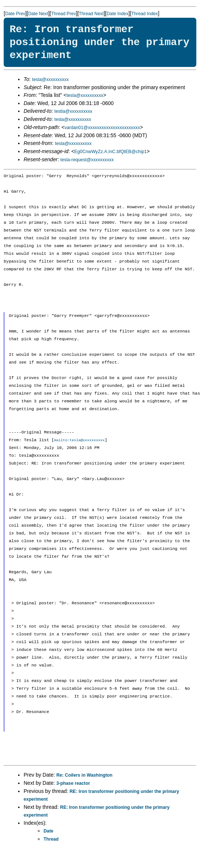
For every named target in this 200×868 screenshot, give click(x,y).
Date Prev (15, 14)
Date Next (38, 14)
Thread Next (91, 14)
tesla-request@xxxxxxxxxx (87, 160)
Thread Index (145, 14)
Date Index (118, 14)
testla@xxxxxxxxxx (73, 111)
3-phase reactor (73, 784)
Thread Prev (63, 14)
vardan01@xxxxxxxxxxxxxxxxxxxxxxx (102, 128)
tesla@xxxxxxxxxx (51, 80)
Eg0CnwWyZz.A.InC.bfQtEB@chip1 (110, 152)
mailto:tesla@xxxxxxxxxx (80, 440)
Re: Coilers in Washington (85, 776)
